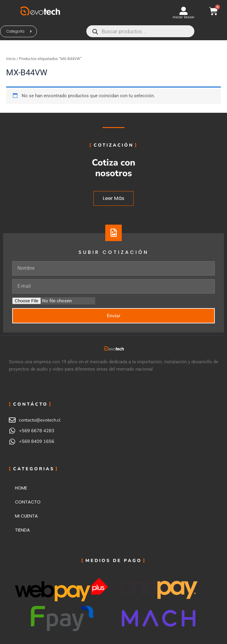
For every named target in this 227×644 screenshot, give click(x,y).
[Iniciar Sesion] (184, 11)
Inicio (11, 59)
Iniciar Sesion (184, 17)
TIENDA (22, 530)
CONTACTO (28, 502)
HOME (21, 488)
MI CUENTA (26, 516)
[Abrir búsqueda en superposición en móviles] (151, 31)
